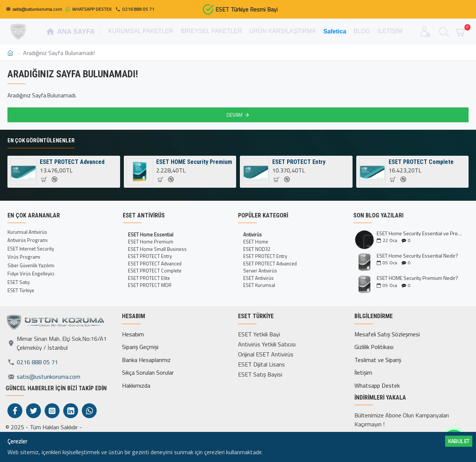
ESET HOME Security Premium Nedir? (417, 278)
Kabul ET (459, 441)
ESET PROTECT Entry (299, 162)
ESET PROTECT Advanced (72, 162)
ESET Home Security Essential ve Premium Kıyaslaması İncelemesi (420, 233)
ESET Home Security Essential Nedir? (417, 256)
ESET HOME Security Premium (194, 162)
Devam (234, 115)
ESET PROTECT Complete (421, 162)
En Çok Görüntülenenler (41, 140)
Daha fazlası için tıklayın (292, 452)
